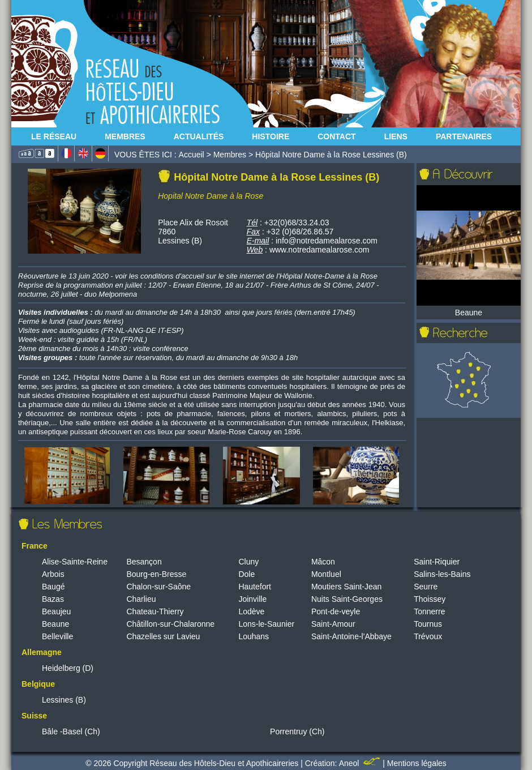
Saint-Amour (333, 624)
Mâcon (323, 562)
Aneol (361, 763)
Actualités (199, 136)
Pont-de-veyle (336, 611)
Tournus (428, 624)
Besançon (144, 562)
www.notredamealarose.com (319, 250)
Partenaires (464, 136)
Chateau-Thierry (155, 611)
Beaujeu (56, 611)
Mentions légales (417, 763)
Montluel (326, 574)
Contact (336, 136)
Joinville (252, 599)
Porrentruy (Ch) (297, 731)
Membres (125, 136)
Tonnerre (429, 611)
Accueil (192, 155)
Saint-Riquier (437, 562)
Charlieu (141, 599)
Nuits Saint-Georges (347, 599)
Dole (246, 574)
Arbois (53, 574)
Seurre (426, 587)
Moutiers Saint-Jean (347, 587)
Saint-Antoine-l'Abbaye (351, 636)
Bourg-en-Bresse (156, 574)
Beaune (55, 624)
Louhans (254, 636)
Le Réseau (54, 136)
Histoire (271, 136)
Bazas (53, 599)
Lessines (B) (64, 700)
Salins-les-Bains (442, 574)
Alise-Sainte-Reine (75, 562)
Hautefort (255, 587)
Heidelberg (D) (68, 668)
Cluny (248, 562)
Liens (396, 136)
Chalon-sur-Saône (158, 587)
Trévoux (428, 636)
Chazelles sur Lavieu (163, 636)
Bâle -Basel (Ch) (71, 731)
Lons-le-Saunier (266, 624)
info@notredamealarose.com (327, 241)
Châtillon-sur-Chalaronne (170, 624)
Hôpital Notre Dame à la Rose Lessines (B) (331, 155)
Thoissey (430, 599)
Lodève (251, 611)
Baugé (53, 587)
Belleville (57, 636)
